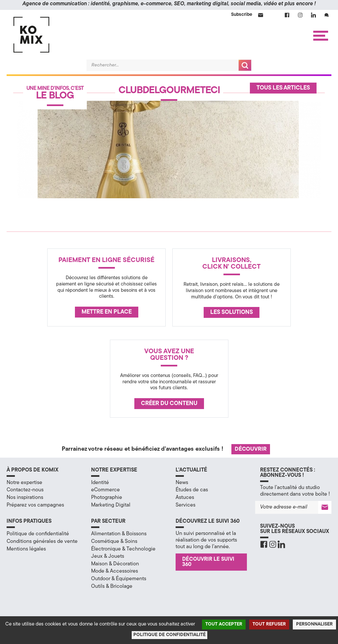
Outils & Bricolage (112, 587)
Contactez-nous (25, 490)
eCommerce (105, 490)
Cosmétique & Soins (114, 542)
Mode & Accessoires (115, 571)
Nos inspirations (25, 498)
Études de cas (192, 490)
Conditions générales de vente (42, 542)
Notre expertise (24, 483)
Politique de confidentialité (38, 534)
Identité (100, 483)
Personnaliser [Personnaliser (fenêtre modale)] (314, 624)
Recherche (245, 65)
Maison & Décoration (115, 564)
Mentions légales (26, 549)
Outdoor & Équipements (119, 579)
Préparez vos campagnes (35, 505)
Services (186, 505)
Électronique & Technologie (123, 549)
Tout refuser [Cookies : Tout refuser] (269, 624)
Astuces (185, 498)
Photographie (107, 498)
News (182, 483)
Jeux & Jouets (108, 556)
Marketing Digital (111, 505)
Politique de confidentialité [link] (169, 635)
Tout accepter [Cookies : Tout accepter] (224, 624)
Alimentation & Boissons (119, 534)
